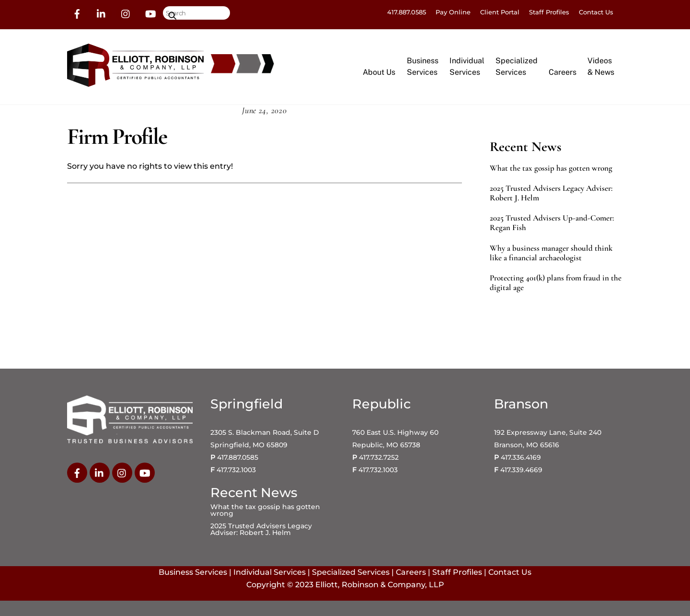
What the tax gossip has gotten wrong (551, 168)
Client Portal (500, 12)
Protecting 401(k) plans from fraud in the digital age (556, 283)
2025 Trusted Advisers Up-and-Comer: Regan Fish (552, 223)
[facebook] (77, 13)
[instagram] (126, 13)
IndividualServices (467, 66)
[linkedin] (102, 13)
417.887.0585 (407, 12)
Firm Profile (117, 137)
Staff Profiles (549, 12)
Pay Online (453, 12)
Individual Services (270, 572)
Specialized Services (351, 572)
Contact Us (596, 12)
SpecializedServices (517, 66)
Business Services (193, 572)
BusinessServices (423, 66)
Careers (563, 72)
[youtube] (150, 13)
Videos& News (601, 66)
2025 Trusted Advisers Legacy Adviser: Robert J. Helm (551, 193)
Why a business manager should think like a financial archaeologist (551, 253)
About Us (379, 72)
